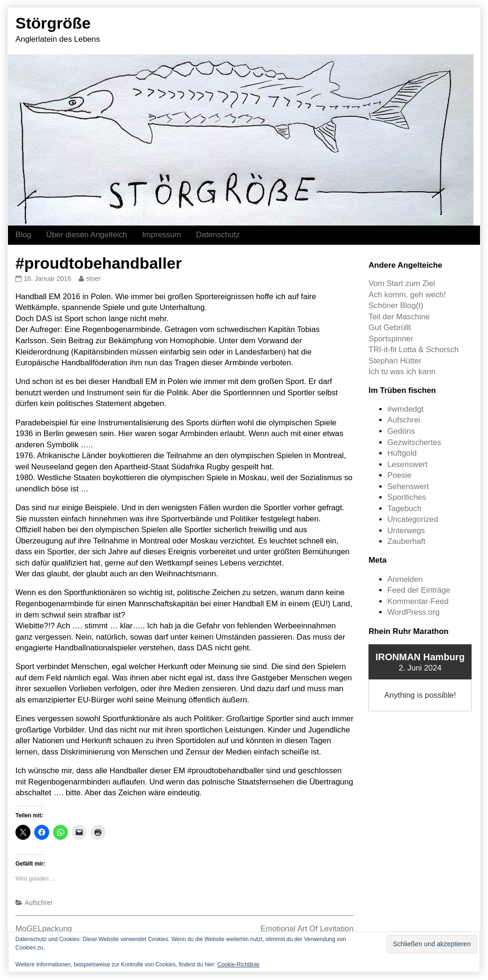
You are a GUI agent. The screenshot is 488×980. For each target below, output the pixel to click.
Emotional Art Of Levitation (307, 929)
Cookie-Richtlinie (238, 965)
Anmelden (405, 579)
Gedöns (401, 431)
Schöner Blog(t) (396, 305)
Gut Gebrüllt (390, 328)
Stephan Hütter (395, 361)
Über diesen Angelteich (87, 235)
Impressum (161, 235)
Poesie (399, 475)
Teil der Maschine (399, 317)
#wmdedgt (405, 409)
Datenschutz (218, 235)
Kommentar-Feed (418, 601)
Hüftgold (402, 453)
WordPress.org (413, 612)
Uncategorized (413, 519)
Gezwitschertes (414, 442)
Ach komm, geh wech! (407, 295)
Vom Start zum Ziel (402, 283)
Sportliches (407, 497)
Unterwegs (406, 531)
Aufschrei (38, 903)
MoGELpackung (44, 929)
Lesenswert (407, 464)
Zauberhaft (406, 541)
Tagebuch (404, 509)
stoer (93, 279)
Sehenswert (408, 486)
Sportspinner (391, 339)
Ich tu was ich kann (402, 372)
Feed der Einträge (419, 590)
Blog (23, 235)
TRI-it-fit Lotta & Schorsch (413, 350)
